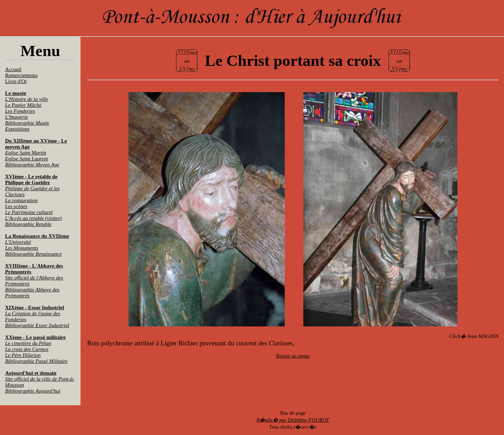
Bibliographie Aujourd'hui (33, 391)
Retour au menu (293, 356)
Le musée (15, 93)
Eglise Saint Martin (26, 153)
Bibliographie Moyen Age (32, 165)
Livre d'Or (16, 81)
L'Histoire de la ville (26, 99)
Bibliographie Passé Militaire (36, 361)
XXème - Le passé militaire (35, 337)
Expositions (17, 129)
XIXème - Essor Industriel (34, 308)
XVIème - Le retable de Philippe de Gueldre (31, 179)
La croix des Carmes (27, 349)
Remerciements (21, 75)
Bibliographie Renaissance (33, 254)
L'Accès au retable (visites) (33, 218)
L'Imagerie (16, 117)
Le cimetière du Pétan (28, 343)
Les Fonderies (20, 111)
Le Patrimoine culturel (29, 212)
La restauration (21, 200)
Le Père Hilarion (23, 355)
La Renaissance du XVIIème (37, 236)
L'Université (18, 242)
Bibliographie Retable (28, 224)
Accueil (13, 69)
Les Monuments (22, 248)
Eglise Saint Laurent (26, 159)
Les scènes (16, 206)
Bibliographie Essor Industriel (37, 325)
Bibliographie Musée (27, 123)
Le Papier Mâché (23, 105)
